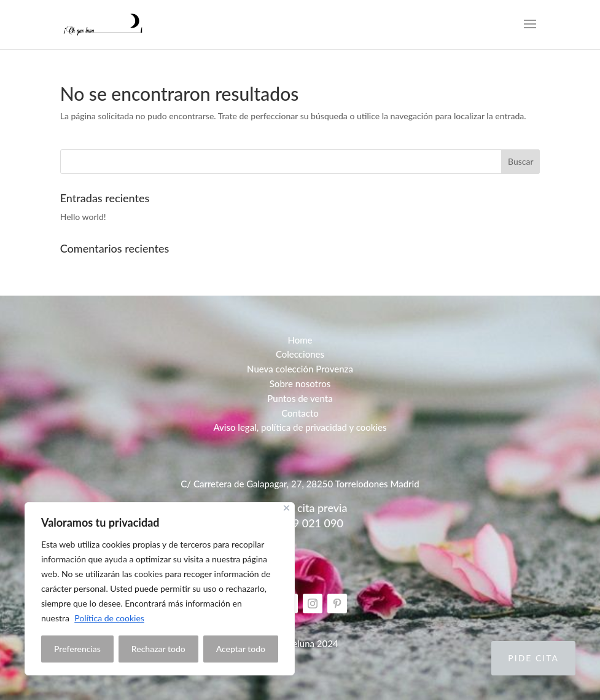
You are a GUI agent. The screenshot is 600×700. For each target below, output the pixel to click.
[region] (160, 589)
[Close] (286, 508)
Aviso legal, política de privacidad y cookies (300, 427)
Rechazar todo (158, 649)
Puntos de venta (300, 398)
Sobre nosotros (300, 383)
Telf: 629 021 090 (300, 523)
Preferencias (77, 649)
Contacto (300, 413)
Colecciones (300, 354)
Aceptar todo (241, 649)
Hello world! (83, 217)
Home (300, 340)
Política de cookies (109, 618)
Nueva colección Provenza (300, 369)
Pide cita (533, 658)
